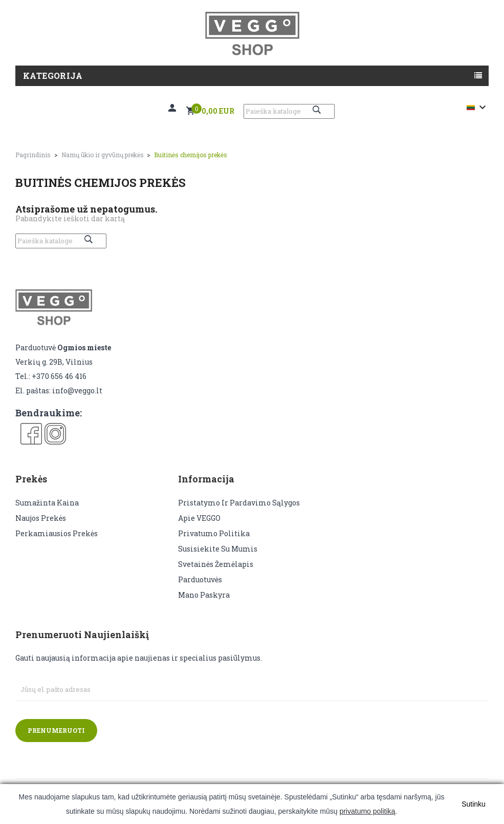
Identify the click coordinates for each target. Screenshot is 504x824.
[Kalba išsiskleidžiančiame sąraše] (478, 108)
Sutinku (474, 804)
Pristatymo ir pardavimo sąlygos (239, 503)
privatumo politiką (367, 811)
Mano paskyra (204, 595)
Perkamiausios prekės (57, 533)
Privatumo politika (214, 533)
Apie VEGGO (199, 518)
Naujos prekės (41, 518)
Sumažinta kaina (47, 503)
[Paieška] (289, 111)
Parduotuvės (200, 579)
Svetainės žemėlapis (216, 564)
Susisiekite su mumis (218, 549)
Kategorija (53, 76)
